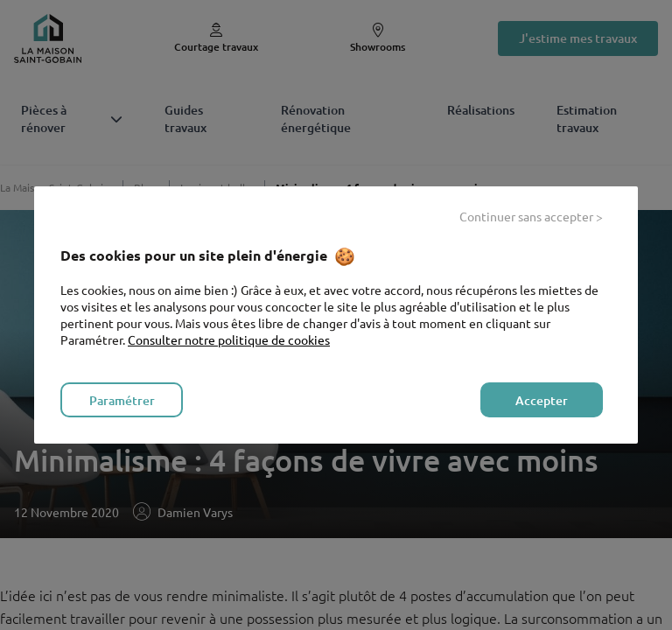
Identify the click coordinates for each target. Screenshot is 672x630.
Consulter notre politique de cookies (229, 339)
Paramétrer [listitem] (122, 400)
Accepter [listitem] (542, 400)
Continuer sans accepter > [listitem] (531, 216)
